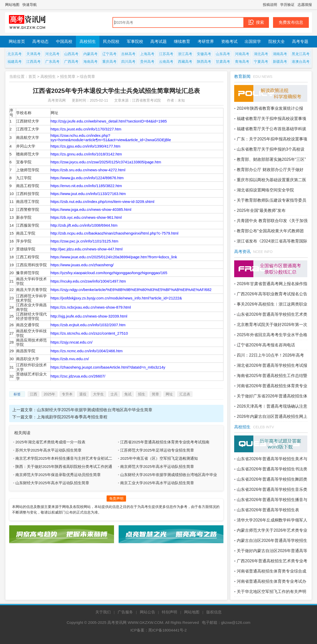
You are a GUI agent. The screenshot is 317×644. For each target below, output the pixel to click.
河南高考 (242, 54)
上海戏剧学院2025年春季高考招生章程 (72, 417)
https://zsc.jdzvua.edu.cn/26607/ (78, 376)
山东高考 (223, 54)
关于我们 (103, 612)
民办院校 (111, 41)
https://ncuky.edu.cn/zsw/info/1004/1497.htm (88, 281)
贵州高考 (147, 62)
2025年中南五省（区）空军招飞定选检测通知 (159, 458)
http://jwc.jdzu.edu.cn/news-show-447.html (87, 249)
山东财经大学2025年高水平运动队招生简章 (52, 483)
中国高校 (64, 41)
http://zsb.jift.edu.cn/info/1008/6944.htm (84, 225)
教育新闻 (242, 76)
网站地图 (12, 5)
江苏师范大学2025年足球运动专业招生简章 (157, 450)
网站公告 (148, 612)
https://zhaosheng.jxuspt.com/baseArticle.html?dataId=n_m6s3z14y (108, 367)
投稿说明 (270, 5)
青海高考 (242, 62)
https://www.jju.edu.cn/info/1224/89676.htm (87, 178)
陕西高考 (204, 62)
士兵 (114, 394)
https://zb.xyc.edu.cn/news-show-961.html (86, 217)
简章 (155, 394)
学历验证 (287, 5)
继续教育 (182, 41)
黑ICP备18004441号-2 (167, 630)
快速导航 (30, 5)
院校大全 (277, 41)
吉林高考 (128, 54)
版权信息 (214, 612)
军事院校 (135, 41)
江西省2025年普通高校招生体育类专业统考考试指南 (165, 442)
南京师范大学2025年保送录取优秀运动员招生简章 (58, 475)
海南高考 (90, 62)
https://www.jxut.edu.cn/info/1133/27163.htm (88, 194)
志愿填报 (305, 5)
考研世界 (206, 41)
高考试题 (158, 41)
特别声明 (169, 612)
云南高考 (166, 62)
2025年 (49, 394)
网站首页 (17, 41)
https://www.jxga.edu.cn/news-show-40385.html (91, 209)
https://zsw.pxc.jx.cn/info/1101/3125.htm (84, 241)
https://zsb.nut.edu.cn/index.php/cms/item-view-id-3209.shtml (103, 202)
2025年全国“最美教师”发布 (261, 210)
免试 (128, 394)
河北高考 (52, 54)
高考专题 (300, 41)
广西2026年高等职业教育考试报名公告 (272, 294)
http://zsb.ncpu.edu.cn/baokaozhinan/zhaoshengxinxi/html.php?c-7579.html (115, 233)
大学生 (98, 394)
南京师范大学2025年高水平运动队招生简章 (157, 466)
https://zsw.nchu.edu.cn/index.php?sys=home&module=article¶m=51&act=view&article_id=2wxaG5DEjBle (111, 138)
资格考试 (229, 41)
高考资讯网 (117, 622)
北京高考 (15, 54)
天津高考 (33, 54)
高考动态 (40, 41)
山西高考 (71, 54)
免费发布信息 (291, 22)
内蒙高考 (90, 54)
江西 (33, 394)
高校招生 (88, 41)
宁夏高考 (261, 62)
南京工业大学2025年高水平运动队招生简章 (157, 483)
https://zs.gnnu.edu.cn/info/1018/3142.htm (86, 154)
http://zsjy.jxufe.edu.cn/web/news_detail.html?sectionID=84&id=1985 (109, 121)
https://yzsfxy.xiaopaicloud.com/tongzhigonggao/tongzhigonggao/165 (109, 273)
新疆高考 (280, 62)
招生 (142, 394)
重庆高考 (109, 62)
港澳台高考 (301, 62)
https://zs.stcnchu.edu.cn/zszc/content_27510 (89, 333)
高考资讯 (242, 252)
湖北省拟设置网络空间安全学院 (265, 190)
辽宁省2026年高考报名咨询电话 (266, 345)
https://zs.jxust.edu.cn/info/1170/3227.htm (86, 129)
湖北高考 (261, 54)
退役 (83, 394)
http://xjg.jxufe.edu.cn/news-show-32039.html (89, 316)
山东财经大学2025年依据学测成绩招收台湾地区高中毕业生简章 (95, 410)
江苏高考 (166, 54)
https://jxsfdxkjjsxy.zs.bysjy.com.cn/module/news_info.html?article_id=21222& (116, 298)
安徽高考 (204, 54)
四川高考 (128, 62)
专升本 (67, 394)
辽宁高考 (109, 54)
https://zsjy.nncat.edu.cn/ (72, 342)
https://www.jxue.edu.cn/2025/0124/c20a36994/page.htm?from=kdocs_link (114, 257)
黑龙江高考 (301, 54)
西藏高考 (185, 62)
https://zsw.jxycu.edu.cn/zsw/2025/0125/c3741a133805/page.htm (106, 162)
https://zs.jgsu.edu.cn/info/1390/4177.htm (86, 146)
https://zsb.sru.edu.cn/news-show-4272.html (88, 170)
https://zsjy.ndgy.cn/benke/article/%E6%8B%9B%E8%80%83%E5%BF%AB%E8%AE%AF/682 (131, 290)
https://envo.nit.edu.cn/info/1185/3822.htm (86, 186)
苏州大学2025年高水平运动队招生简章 (48, 450)
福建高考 (15, 62)
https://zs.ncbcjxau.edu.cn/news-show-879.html (91, 307)
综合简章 (87, 76)
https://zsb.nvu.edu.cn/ (70, 359)
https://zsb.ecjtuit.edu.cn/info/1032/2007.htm (88, 325)
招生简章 (68, 76)
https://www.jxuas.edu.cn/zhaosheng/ (82, 265)
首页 (32, 76)
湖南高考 (280, 54)
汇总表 (185, 394)
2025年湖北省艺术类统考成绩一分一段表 (50, 442)
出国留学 (253, 41)
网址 (169, 394)
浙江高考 (185, 54)
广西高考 (71, 62)
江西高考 (33, 62)
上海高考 (147, 54)
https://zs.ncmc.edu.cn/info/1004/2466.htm (87, 351)
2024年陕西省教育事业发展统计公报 (270, 108)
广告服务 (125, 612)
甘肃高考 (223, 62)
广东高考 (52, 62)
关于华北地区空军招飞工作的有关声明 (271, 592)
